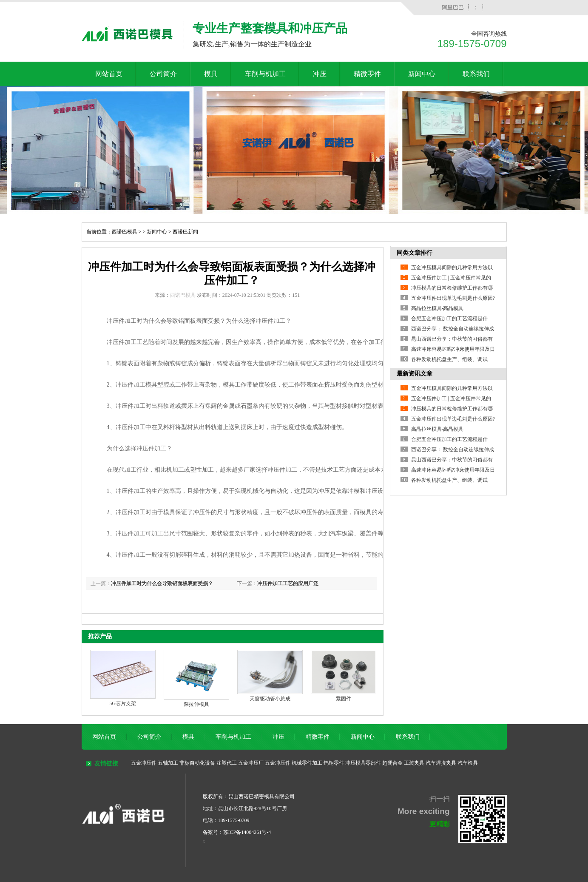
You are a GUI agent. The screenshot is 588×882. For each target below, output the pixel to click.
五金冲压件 (144, 763)
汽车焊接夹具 (441, 763)
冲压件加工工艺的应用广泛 (288, 583)
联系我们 (476, 74)
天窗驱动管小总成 (270, 699)
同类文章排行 (415, 253)
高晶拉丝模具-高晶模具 (437, 308)
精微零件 (367, 74)
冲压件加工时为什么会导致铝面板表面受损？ (162, 583)
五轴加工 (168, 763)
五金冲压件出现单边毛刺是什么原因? (453, 298)
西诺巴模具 (125, 232)
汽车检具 (468, 763)
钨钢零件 (334, 763)
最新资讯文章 (415, 374)
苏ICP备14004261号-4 (247, 832)
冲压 (320, 74)
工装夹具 (414, 763)
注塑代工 (227, 763)
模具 (211, 74)
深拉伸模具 (196, 704)
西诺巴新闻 (185, 232)
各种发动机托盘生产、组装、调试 (449, 359)
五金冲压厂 (251, 763)
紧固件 (344, 699)
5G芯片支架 (123, 703)
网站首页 (109, 74)
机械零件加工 (307, 763)
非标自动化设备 (197, 763)
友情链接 (106, 764)
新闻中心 (422, 74)
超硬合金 (392, 763)
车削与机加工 (265, 74)
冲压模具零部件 (363, 763)
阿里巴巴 (453, 7)
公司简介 (163, 74)
